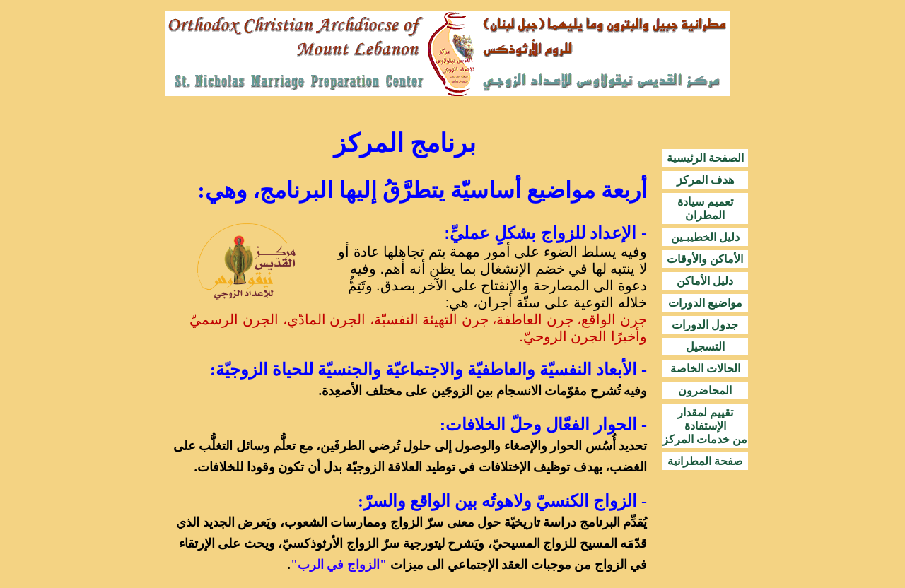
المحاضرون (705, 390)
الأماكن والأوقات (705, 259)
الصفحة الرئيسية (705, 158)
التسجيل (705, 347)
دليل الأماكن (705, 281)
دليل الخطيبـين (705, 237)
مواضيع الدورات (705, 303)
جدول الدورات (705, 325)
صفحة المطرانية (705, 461)
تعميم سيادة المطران (705, 208)
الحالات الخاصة (705, 369)
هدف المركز (705, 180)
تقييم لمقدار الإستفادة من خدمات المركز (705, 426)
